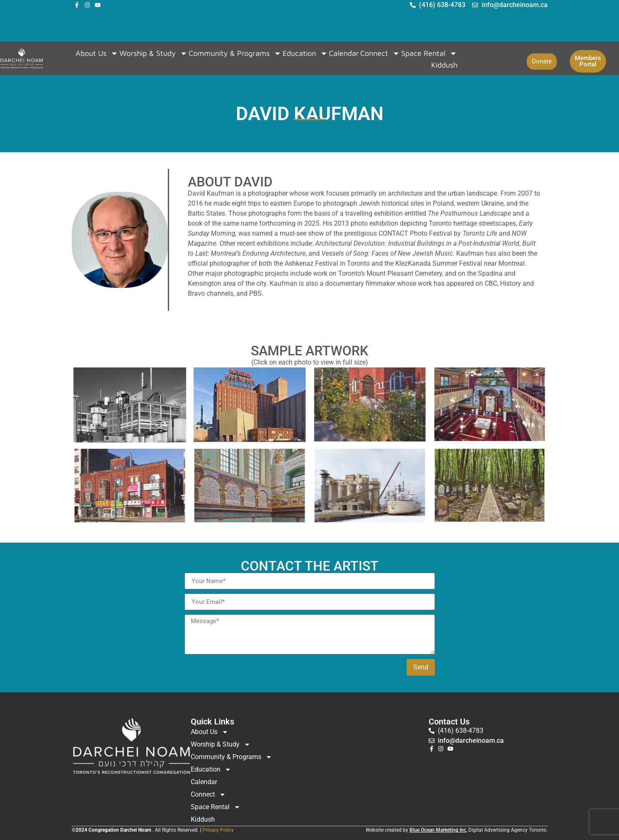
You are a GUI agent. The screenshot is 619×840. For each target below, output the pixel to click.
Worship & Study (153, 53)
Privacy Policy (218, 830)
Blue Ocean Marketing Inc (438, 830)
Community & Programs (235, 53)
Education (305, 53)
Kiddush (444, 65)
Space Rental (429, 53)
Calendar (344, 53)
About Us (97, 53)
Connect (380, 53)
